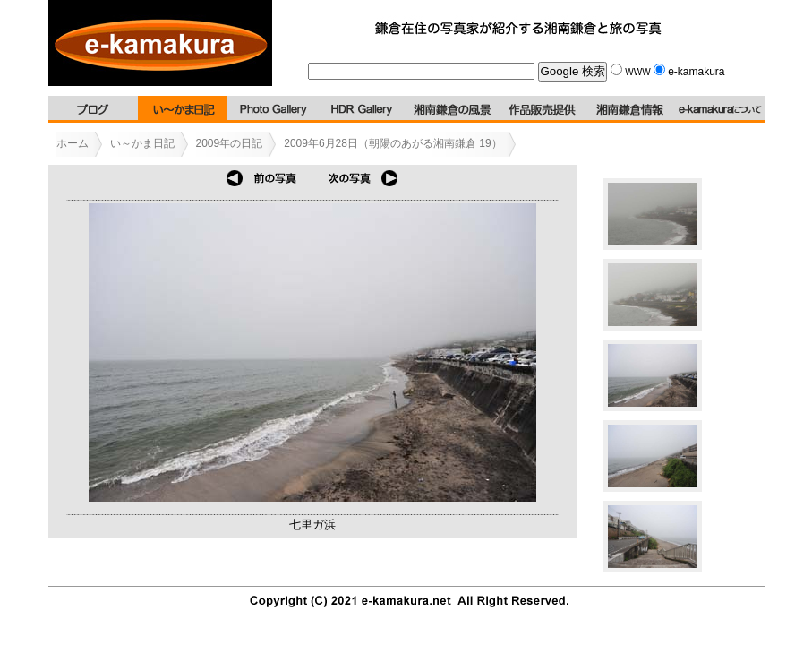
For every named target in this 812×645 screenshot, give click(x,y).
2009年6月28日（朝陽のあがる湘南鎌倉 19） (393, 143)
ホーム (73, 143)
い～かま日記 (142, 143)
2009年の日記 (230, 143)
